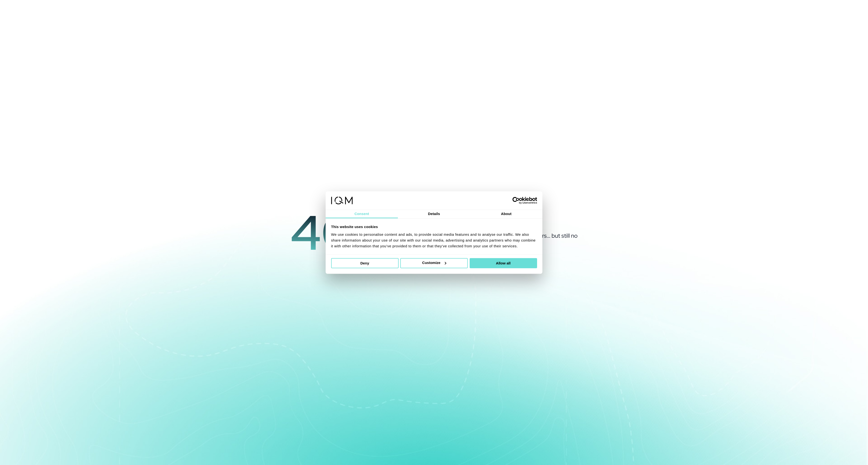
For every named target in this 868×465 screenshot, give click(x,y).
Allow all (503, 263)
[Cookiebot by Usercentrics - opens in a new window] (516, 201)
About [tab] (506, 214)
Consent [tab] (362, 214)
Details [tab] (434, 214)
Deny (365, 263)
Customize (434, 263)
